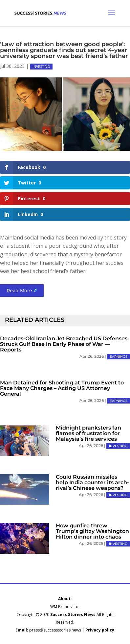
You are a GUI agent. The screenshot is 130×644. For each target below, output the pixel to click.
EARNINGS (119, 357)
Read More (19, 291)
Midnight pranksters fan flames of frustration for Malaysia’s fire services (88, 433)
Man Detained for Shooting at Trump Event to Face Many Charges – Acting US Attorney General (62, 388)
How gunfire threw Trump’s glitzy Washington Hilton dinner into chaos (92, 531)
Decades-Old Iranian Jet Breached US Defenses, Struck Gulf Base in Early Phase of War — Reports (64, 344)
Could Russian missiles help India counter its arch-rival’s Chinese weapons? (92, 482)
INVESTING (41, 67)
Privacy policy (100, 630)
